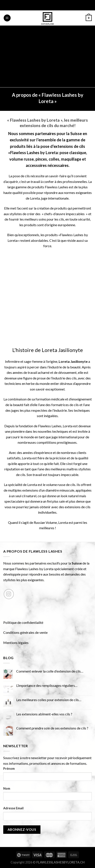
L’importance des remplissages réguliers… (47, 685)
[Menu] (7, 18)
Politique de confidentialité (23, 622)
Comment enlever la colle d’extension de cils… (50, 671)
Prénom (9, 769)
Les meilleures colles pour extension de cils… (49, 700)
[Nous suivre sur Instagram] (9, 594)
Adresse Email (13, 808)
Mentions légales (16, 643)
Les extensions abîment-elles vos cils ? (44, 714)
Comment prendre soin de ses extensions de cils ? (52, 728)
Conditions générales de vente (25, 632)
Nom (7, 788)
